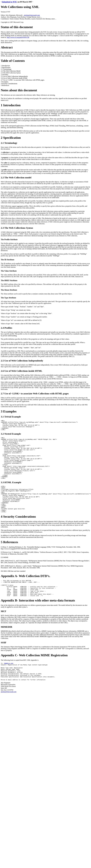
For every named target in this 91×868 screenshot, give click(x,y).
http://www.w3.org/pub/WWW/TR (18, 37)
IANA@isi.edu (9, 683)
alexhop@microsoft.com (32, 15)
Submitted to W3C (9, 2)
